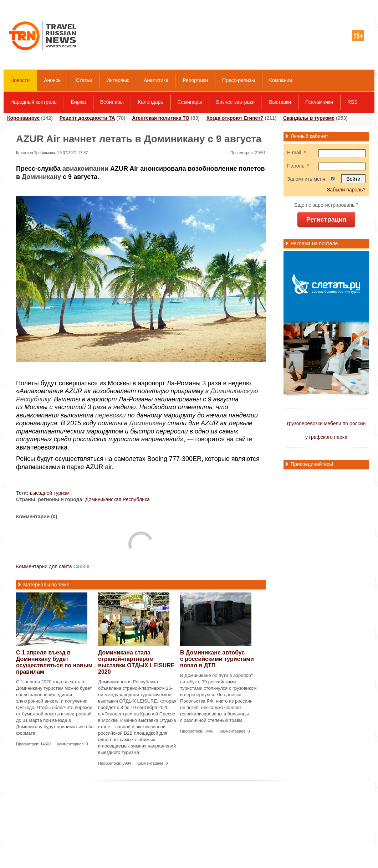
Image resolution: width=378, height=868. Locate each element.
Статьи (84, 80)
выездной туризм (50, 493)
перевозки (111, 415)
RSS (353, 102)
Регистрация (326, 220)
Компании (281, 80)
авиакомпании (85, 169)
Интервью (118, 80)
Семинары (190, 102)
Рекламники (319, 102)
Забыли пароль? (346, 190)
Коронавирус (23, 118)
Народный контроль (34, 102)
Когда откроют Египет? (235, 118)
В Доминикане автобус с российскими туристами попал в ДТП (217, 659)
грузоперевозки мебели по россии (326, 423)
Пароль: (298, 166)
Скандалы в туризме (309, 118)
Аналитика (156, 80)
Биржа (78, 102)
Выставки (280, 102)
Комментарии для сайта (53, 566)
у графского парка (326, 437)
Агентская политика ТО (161, 118)
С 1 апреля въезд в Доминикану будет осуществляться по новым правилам (54, 662)
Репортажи (195, 80)
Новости (20, 80)
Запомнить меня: (307, 179)
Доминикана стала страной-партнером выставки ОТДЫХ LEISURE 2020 (136, 662)
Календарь (151, 102)
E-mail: (297, 153)
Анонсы (53, 80)
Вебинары (112, 102)
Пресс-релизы (239, 80)
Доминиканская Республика (118, 499)
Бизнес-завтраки (235, 102)
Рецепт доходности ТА (87, 118)
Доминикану (41, 177)
